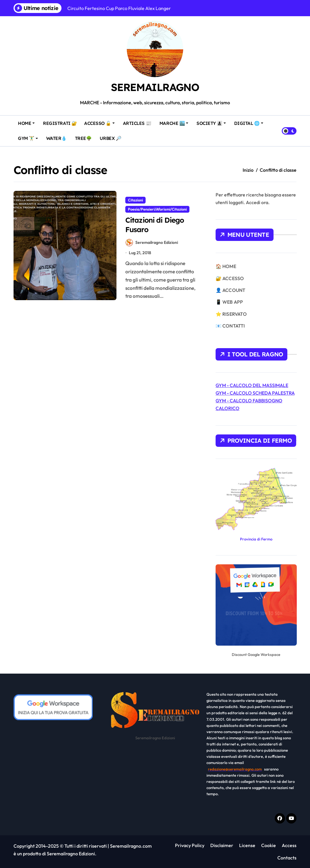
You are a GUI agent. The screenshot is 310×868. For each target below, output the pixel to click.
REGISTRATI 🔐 (61, 121)
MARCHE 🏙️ (175, 121)
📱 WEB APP (229, 302)
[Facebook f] (280, 818)
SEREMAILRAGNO (155, 87)
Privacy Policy (190, 845)
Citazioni (135, 200)
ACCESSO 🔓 (101, 121)
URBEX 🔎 (112, 136)
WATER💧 (58, 136)
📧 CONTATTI (230, 326)
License (247, 845)
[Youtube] (291, 818)
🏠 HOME (226, 266)
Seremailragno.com (131, 846)
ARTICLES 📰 (138, 121)
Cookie (269, 845)
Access (289, 845)
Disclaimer (222, 845)
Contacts (286, 858)
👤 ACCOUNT (231, 290)
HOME (28, 121)
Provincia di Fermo (256, 539)
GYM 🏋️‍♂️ (29, 136)
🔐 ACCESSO (230, 278)
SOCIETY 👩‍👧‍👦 (210, 123)
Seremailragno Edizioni (152, 244)
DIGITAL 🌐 (250, 121)
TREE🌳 (84, 136)
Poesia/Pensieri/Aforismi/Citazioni (157, 209)
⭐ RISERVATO (231, 314)
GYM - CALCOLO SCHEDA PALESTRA (255, 393)
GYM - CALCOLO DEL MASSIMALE (252, 385)
